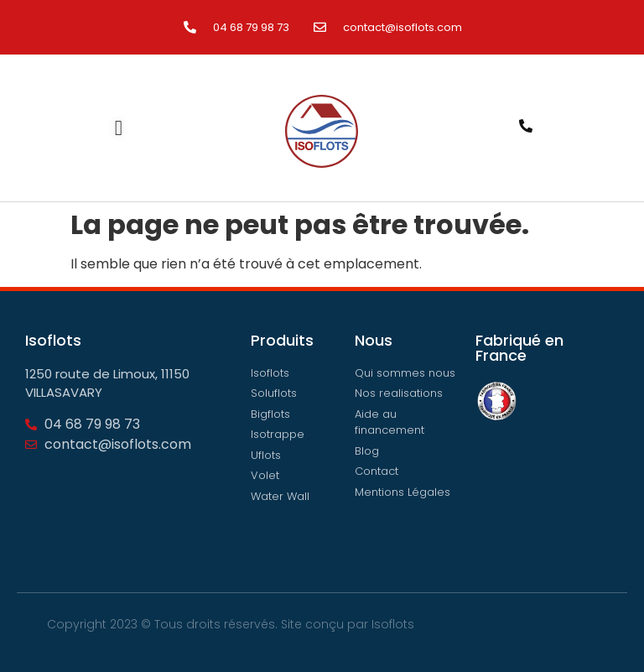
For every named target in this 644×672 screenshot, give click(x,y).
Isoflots (393, 624)
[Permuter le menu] (119, 128)
